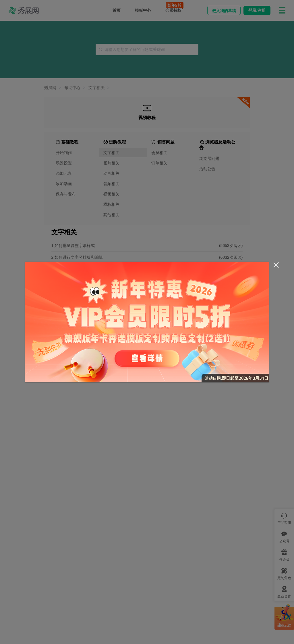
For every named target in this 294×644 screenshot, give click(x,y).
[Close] (276, 265)
